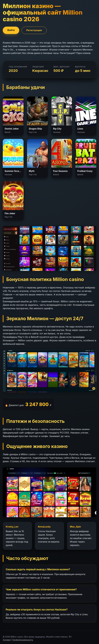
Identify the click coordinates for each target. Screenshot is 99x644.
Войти (11, 30)
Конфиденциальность (23, 640)
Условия (7, 640)
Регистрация (34, 30)
